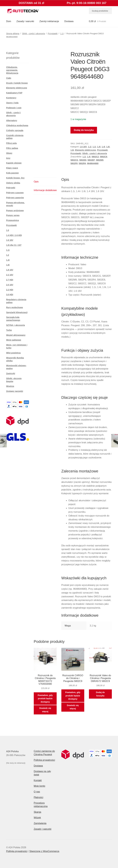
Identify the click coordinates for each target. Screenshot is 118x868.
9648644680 (93, 163)
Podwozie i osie (14, 108)
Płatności (39, 797)
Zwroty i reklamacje (49, 21)
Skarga (37, 812)
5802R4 (82, 163)
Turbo (9, 330)
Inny (8, 158)
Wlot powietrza (13, 353)
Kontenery (11, 98)
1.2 (8, 255)
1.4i (99, 147)
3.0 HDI (10, 295)
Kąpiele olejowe (14, 163)
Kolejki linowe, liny (15, 178)
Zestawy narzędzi (15, 391)
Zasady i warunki (25, 21)
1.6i (108, 147)
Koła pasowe (12, 173)
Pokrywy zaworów (15, 198)
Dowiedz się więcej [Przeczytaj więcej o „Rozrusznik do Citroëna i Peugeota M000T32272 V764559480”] (45, 710)
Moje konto (39, 786)
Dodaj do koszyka (84, 130)
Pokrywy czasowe (15, 193)
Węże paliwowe (14, 340)
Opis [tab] (36, 182)
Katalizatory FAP (14, 93)
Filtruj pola (11, 143)
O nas (37, 792)
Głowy (9, 153)
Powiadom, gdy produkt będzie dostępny (45, 699)
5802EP (91, 160)
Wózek (37, 818)
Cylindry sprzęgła (15, 130)
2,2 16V (10, 275)
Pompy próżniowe (15, 211)
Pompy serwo (13, 215)
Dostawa (69, 21)
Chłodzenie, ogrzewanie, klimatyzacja (12, 70)
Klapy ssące (12, 168)
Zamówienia (40, 823)
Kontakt (38, 780)
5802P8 (74, 163)
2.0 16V (10, 285)
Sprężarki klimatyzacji (17, 312)
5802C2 (95, 157)
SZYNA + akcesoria (16, 325)
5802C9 (104, 157)
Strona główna (13, 34)
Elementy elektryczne (85, 150)
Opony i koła (12, 103)
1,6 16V (83, 147)
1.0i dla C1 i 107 (14, 245)
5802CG (74, 160)
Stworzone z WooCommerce (44, 851)
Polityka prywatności (44, 760)
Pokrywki (11, 188)
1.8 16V (10, 270)
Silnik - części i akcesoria (33, 34)
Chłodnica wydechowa (17, 125)
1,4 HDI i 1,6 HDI (14, 235)
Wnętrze (10, 386)
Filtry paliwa (12, 148)
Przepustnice (13, 220)
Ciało (9, 78)
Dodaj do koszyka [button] (100, 694)
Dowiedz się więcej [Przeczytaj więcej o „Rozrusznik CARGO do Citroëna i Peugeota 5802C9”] (73, 707)
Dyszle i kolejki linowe (17, 83)
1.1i (62, 34)
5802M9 (100, 160)
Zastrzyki (11, 373)
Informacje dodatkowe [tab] (45, 190)
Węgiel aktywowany (16, 335)
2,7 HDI (10, 280)
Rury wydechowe (15, 307)
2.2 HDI (10, 290)
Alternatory (12, 120)
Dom (9, 21)
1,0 (8, 230)
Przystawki (53, 34)
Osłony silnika (13, 183)
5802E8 (83, 160)
